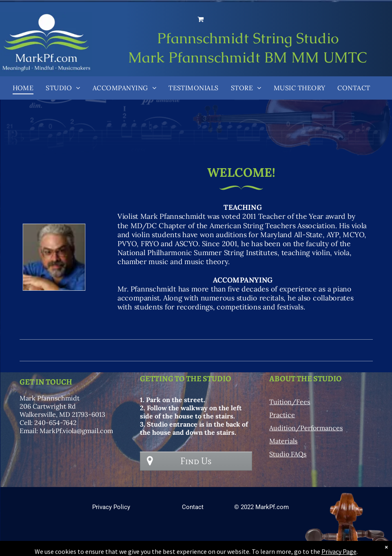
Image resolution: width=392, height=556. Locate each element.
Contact (193, 507)
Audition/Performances (306, 428)
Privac (101, 507)
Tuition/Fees (290, 402)
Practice (282, 415)
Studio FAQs (288, 454)
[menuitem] (23, 88)
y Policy (120, 507)
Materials (283, 441)
